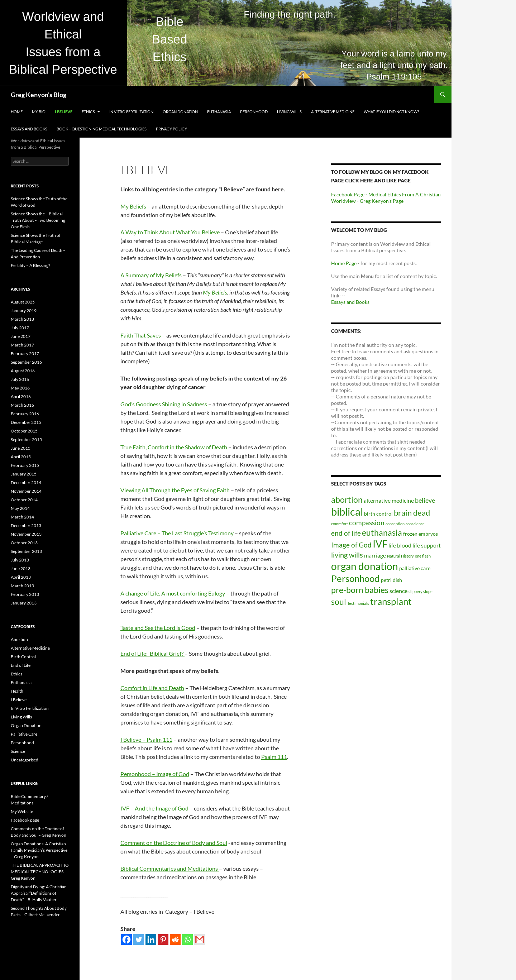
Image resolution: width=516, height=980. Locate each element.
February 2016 (25, 414)
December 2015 (26, 422)
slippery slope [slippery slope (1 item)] (421, 591)
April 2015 (21, 457)
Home (17, 112)
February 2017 (25, 353)
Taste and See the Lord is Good (158, 628)
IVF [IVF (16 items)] (380, 544)
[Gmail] (200, 940)
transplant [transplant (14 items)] (391, 601)
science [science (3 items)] (398, 591)
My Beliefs (133, 206)
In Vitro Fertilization (131, 112)
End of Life (21, 665)
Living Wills (289, 112)
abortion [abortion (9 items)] (347, 500)
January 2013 (24, 603)
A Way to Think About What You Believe (170, 232)
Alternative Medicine (333, 112)
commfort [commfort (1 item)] (340, 524)
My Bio (39, 112)
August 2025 (23, 302)
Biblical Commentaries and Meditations (170, 868)
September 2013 (26, 551)
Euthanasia (219, 112)
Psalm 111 (274, 757)
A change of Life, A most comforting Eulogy (173, 593)
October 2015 (24, 431)
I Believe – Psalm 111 (146, 739)
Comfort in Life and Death (152, 688)
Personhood (254, 112)
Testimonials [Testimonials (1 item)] (358, 603)
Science (18, 751)
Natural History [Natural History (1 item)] (400, 556)
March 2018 (22, 319)
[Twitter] (139, 940)
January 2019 (24, 310)
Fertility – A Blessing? (30, 265)
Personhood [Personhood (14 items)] (355, 578)
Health (17, 691)
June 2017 (21, 336)
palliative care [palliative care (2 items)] (415, 568)
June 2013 (21, 568)
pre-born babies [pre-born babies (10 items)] (360, 590)
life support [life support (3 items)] (427, 545)
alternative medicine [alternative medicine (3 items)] (389, 500)
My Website (22, 811)
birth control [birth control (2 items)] (378, 514)
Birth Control (23, 657)
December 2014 (26, 482)
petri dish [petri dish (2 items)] (391, 580)
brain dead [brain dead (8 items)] (412, 513)
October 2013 (24, 543)
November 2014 (26, 491)
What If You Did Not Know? (391, 112)
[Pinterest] (163, 940)
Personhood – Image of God (155, 774)
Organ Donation (180, 112)
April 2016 (21, 396)
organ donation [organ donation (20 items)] (365, 566)
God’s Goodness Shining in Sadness (164, 404)
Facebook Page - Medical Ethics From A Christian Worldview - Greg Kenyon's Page (386, 198)
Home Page (344, 263)
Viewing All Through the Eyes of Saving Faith (175, 490)
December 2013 (26, 525)
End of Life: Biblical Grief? (152, 653)
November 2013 (26, 534)
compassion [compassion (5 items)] (367, 523)
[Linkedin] (151, 940)
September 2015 (26, 439)
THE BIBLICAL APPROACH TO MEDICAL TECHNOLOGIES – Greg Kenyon (40, 872)
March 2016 (22, 405)
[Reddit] (175, 940)
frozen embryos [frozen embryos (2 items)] (421, 534)
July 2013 (20, 560)
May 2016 (20, 388)
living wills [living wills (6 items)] (347, 555)
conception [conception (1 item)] (395, 524)
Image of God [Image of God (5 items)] (351, 545)
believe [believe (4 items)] (425, 500)
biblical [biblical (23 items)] (347, 511)
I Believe (64, 112)
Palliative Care (24, 734)
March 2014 (22, 517)
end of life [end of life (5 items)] (346, 533)
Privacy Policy (171, 129)
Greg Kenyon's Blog (39, 95)
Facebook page (25, 820)
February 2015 (25, 465)
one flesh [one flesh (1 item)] (423, 556)
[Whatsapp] (187, 940)
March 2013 (22, 586)
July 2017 (20, 328)
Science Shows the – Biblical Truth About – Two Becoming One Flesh (38, 220)
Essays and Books (29, 129)
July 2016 (20, 379)
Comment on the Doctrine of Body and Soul (174, 843)
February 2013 (25, 594)
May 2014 (20, 508)
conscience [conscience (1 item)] (415, 524)
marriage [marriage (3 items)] (375, 555)
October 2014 (24, 500)
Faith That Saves (141, 335)
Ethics (88, 112)
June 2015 (21, 448)
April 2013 (21, 577)
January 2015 (24, 474)
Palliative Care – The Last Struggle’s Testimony (177, 533)
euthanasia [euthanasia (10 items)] (382, 532)
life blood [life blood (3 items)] (400, 545)
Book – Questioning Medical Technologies (102, 129)
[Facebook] (126, 940)
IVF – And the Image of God (154, 808)
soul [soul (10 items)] (339, 602)
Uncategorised (25, 760)
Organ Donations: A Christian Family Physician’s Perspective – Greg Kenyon (39, 850)
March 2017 (22, 345)
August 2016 (23, 371)
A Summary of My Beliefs (151, 275)
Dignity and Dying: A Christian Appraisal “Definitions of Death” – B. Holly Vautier (39, 893)
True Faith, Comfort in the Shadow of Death (174, 447)
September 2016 (26, 362)
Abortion (19, 639)
